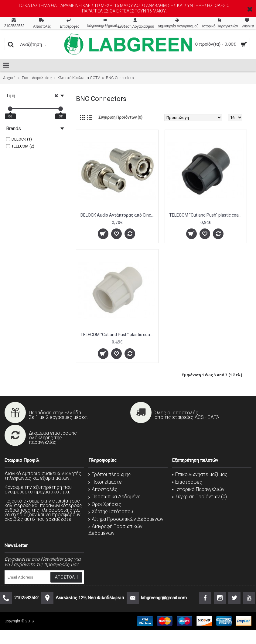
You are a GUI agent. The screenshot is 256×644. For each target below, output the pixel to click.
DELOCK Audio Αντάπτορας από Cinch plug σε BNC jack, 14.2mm (118, 215)
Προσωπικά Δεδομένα (114, 497)
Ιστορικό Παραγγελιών (198, 489)
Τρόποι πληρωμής (110, 474)
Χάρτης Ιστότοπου (111, 512)
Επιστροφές (187, 482)
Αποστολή (66, 577)
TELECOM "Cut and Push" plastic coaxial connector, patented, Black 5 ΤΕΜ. (207, 215)
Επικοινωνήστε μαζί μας (200, 474)
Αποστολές (103, 489)
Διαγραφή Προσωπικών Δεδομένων (115, 530)
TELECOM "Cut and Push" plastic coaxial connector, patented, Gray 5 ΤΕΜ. (118, 335)
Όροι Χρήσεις (105, 504)
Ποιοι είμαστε (105, 482)
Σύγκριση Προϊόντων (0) (120, 117)
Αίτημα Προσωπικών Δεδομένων (126, 519)
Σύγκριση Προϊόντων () (200, 497)
